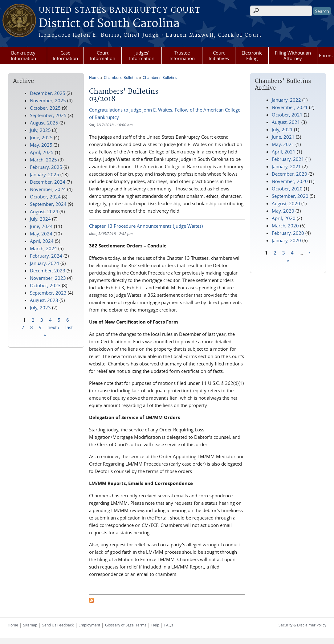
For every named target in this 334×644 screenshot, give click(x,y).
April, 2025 (42, 152)
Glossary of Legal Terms (126, 625)
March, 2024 (43, 248)
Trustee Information (182, 55)
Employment (89, 625)
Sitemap (30, 625)
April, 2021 (284, 152)
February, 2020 (288, 233)
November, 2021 (290, 107)
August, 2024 (44, 211)
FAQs (169, 625)
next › (53, 327)
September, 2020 (290, 196)
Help (155, 625)
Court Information (103, 55)
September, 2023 (48, 293)
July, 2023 (40, 308)
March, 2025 (43, 160)
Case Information (65, 55)
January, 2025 (45, 174)
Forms (326, 55)
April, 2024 (42, 241)
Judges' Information (142, 55)
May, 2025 (41, 145)
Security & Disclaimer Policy (302, 625)
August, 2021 (286, 122)
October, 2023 (45, 285)
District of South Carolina (109, 24)
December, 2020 (289, 174)
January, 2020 (286, 240)
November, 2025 (48, 100)
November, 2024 (48, 189)
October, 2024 (45, 197)
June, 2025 (41, 137)
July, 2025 (40, 130)
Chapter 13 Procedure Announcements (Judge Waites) (146, 226)
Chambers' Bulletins (121, 77)
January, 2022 (286, 100)
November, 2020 (290, 181)
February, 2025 (46, 167)
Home (94, 77)
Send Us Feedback (58, 625)
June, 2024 (41, 226)
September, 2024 (48, 204)
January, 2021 (286, 166)
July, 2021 (282, 129)
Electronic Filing (252, 55)
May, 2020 (283, 211)
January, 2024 (45, 263)
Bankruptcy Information (23, 55)
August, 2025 (44, 123)
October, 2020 (287, 189)
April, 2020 (284, 218)
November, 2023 (48, 278)
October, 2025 (45, 108)
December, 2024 (48, 182)
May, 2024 (41, 234)
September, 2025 (48, 115)
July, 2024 (40, 219)
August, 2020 (286, 203)
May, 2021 (283, 144)
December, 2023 (48, 271)
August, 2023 (44, 300)
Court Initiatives (219, 55)
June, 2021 (283, 137)
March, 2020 (285, 226)
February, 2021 (288, 159)
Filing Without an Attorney (293, 55)
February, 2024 (46, 256)
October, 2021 (287, 115)
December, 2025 (48, 93)
